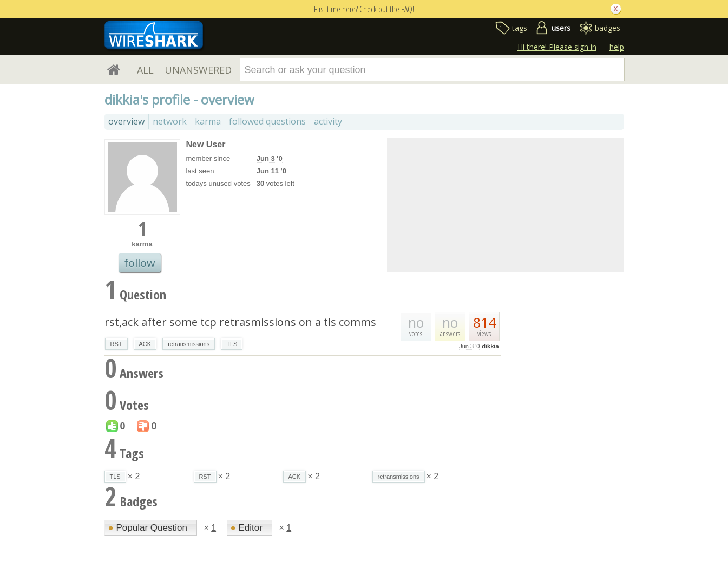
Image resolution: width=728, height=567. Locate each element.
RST (116, 344)
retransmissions (189, 344)
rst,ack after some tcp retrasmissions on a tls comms (240, 322)
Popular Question (149, 528)
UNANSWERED (198, 70)
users (561, 28)
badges (608, 28)
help (617, 47)
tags (520, 28)
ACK (145, 344)
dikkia (490, 346)
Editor (248, 528)
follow (140, 263)
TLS (232, 344)
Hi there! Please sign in (557, 47)
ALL (145, 70)
